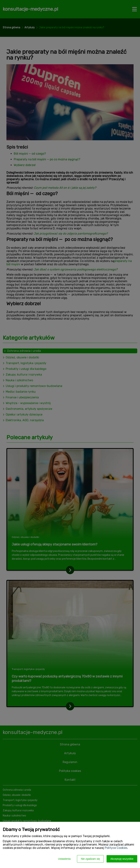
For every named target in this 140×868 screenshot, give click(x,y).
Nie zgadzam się (90, 859)
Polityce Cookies (116, 848)
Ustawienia (64, 859)
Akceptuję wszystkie (122, 859)
